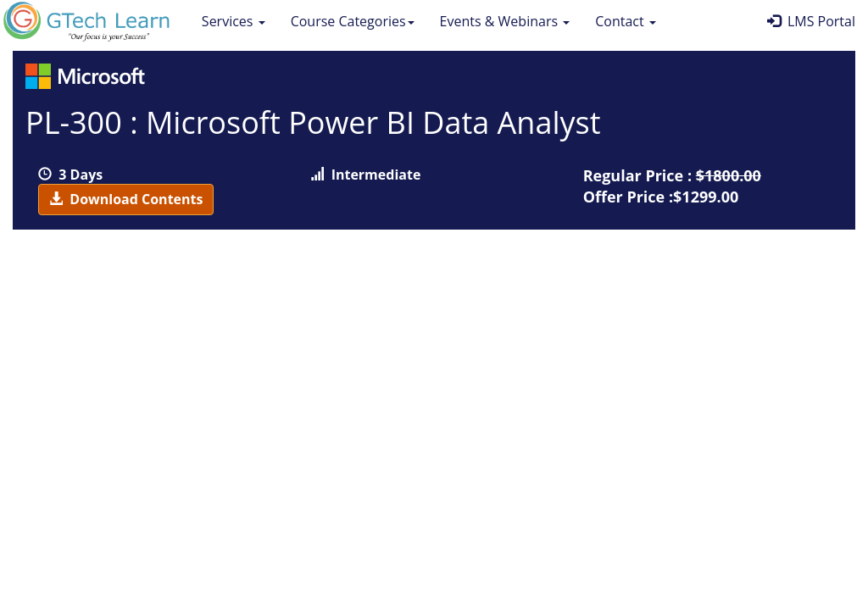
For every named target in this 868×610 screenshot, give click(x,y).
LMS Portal (811, 21)
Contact (626, 21)
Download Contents (126, 199)
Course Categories (353, 21)
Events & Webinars (505, 21)
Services (234, 21)
